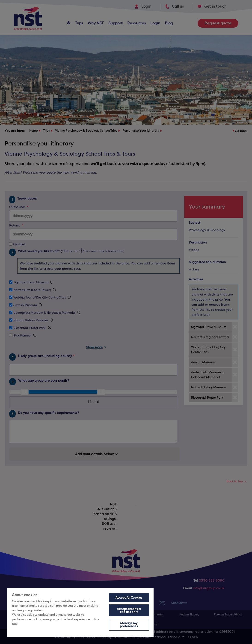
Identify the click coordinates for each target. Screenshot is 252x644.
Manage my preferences (129, 625)
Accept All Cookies (129, 598)
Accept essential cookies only (129, 610)
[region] (80, 612)
